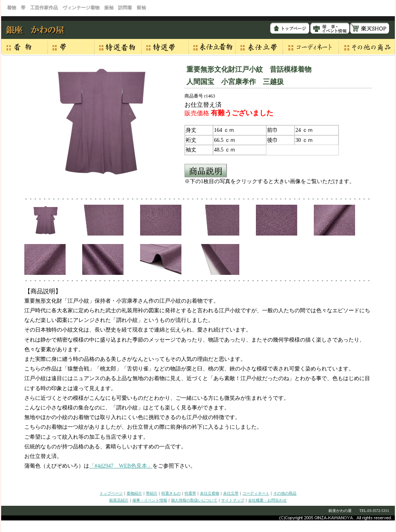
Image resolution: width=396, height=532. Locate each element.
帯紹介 (152, 493)
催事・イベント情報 (150, 500)
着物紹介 (134, 493)
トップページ (111, 493)
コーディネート (256, 493)
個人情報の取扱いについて (194, 500)
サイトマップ (233, 500)
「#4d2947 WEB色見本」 (121, 466)
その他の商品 (285, 493)
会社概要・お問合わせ (267, 500)
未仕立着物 (210, 493)
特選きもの (171, 493)
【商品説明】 (43, 291)
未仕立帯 (231, 493)
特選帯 (190, 493)
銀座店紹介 (119, 500)
